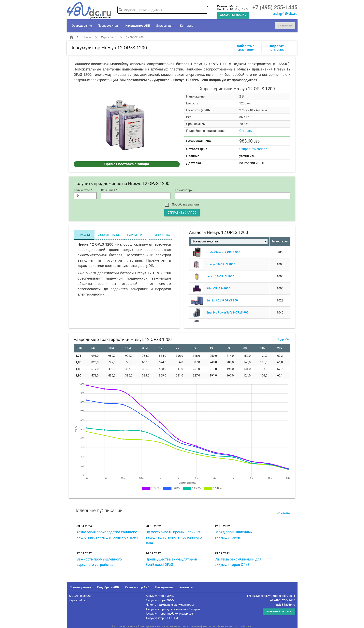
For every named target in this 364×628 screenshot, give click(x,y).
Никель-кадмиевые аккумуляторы (170, 605)
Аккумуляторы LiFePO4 (162, 618)
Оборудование (82, 26)
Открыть (246, 131)
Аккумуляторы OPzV (160, 600)
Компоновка (160, 235)
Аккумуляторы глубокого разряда (169, 614)
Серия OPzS (109, 37)
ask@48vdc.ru (285, 14)
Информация (165, 26)
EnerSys (227, 313)
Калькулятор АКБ (138, 26)
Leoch (220, 276)
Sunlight (222, 300)
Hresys (87, 37)
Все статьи (283, 513)
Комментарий (184, 190)
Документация (109, 235)
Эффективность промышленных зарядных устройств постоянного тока (174, 537)
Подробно (284, 339)
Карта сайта (77, 600)
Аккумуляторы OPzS (160, 596)
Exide (223, 252)
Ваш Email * (109, 190)
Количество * (83, 190)
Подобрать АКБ (108, 587)
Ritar (218, 288)
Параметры (136, 235)
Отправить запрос (253, 149)
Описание (84, 235)
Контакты (187, 26)
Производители (109, 26)
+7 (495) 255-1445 (275, 8)
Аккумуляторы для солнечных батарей (173, 609)
